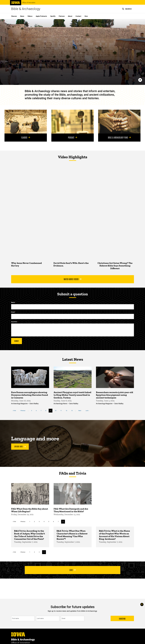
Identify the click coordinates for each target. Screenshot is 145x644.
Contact (78, 16)
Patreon (62, 16)
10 (56, 410)
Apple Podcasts (41, 16)
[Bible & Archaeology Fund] (119, 122)
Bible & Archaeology (26, 9)
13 (72, 410)
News (22, 16)
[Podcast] (73, 122)
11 (62, 410)
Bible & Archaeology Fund (119, 137)
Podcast (72, 137)
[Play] (140, 80)
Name (13, 302)
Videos (30, 16)
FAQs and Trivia (73, 473)
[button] (127, 9)
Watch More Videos (72, 279)
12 (67, 410)
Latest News (72, 359)
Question (14, 322)
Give (86, 16)
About (70, 16)
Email (13, 312)
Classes (14, 16)
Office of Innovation (29, 3)
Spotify (53, 16)
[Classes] (26, 122)
